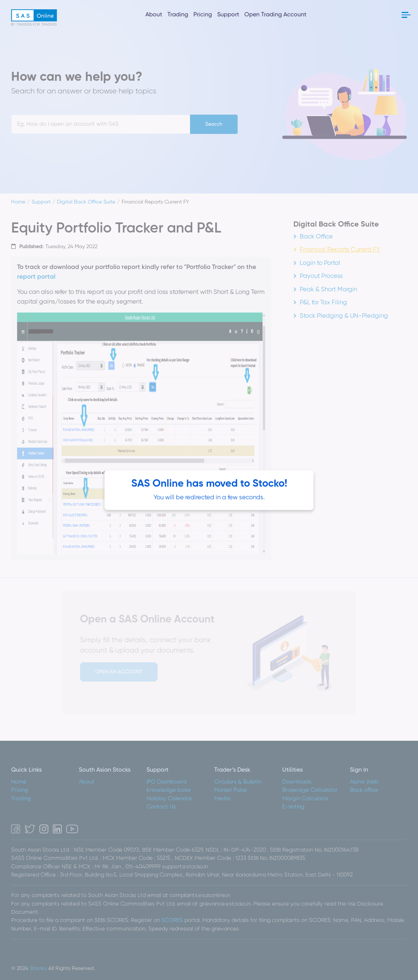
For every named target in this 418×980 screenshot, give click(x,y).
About (154, 15)
